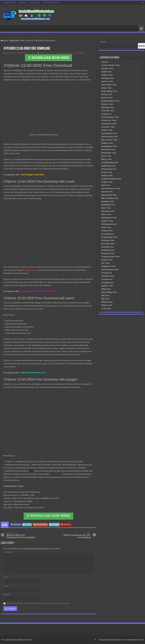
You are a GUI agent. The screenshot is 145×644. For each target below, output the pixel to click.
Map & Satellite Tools (110, 198)
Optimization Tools (17, 41)
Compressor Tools (109, 120)
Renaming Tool (107, 247)
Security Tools (107, 260)
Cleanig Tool (106, 114)
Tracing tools (107, 273)
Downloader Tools (109, 153)
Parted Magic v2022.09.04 (33, 175)
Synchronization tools (110, 270)
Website (7, 595)
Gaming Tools (107, 175)
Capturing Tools (108, 107)
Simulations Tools (108, 266)
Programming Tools (109, 237)
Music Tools (106, 208)
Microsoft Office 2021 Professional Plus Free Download (21, 535)
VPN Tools (105, 295)
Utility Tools (106, 289)
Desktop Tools (107, 143)
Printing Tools (107, 231)
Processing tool (108, 234)
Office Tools (106, 214)
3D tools (105, 62)
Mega (21, 486)
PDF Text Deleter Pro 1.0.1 (33, 373)
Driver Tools (106, 156)
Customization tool (109, 133)
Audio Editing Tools (109, 91)
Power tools (106, 227)
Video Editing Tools (109, 292)
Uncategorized (107, 283)
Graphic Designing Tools (111, 179)
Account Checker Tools (110, 65)
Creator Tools (107, 130)
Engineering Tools (109, 166)
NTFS (31, 471)
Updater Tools (107, 286)
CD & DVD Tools (108, 111)
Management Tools (109, 195)
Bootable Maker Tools (110, 101)
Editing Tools (106, 159)
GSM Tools (106, 185)
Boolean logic (56, 474)
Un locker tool (107, 279)
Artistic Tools (106, 88)
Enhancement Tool (109, 169)
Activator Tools (107, 68)
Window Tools (107, 302)
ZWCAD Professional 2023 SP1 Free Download (76, 535)
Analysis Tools (107, 75)
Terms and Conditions (51, 3)
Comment (8, 552)
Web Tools (106, 299)
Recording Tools (108, 244)
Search (103, 42)
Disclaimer (22, 3)
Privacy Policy (34, 3)
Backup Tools (107, 94)
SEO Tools (105, 263)
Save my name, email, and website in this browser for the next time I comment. (38, 603)
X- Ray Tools (106, 308)
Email (6, 586)
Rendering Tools (108, 250)
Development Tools (109, 146)
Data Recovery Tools (109, 137)
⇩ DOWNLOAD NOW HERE (48, 58)
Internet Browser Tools (111, 188)
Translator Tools (108, 276)
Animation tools (108, 78)
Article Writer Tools (109, 85)
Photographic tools (109, 224)
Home (4, 41)
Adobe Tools (106, 72)
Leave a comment (66, 53)
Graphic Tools (107, 182)
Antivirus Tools (107, 81)
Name (7, 577)
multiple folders (30, 270)
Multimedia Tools (108, 205)
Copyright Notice (9, 3)
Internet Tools (107, 192)
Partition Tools (107, 221)
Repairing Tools (108, 253)
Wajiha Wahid (11, 53)
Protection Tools (108, 240)
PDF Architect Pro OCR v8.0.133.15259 (38, 291)
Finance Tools (107, 172)
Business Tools (107, 104)
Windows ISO (107, 305)
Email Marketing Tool (110, 163)
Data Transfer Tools (109, 140)
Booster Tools (107, 98)
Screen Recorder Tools (110, 257)
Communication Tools (110, 117)
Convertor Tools (108, 127)
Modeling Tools (108, 201)
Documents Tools (108, 150)
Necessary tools (108, 211)
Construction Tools (109, 124)
